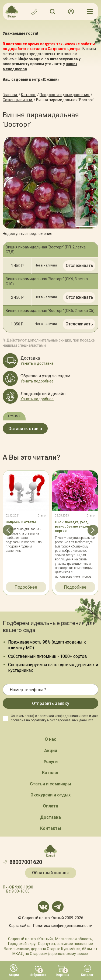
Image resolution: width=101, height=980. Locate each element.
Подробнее (26, 587)
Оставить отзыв (25, 429)
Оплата (50, 806)
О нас (50, 739)
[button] (8, 530)
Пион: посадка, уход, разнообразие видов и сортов (73, 526)
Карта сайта (20, 926)
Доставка (50, 817)
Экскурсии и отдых (51, 795)
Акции (51, 751)
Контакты (51, 828)
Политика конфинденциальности (63, 926)
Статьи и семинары (50, 784)
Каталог (51, 773)
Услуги (51, 762)
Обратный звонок (50, 873)
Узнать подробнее (37, 381)
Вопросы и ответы (21, 522)
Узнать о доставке (37, 363)
